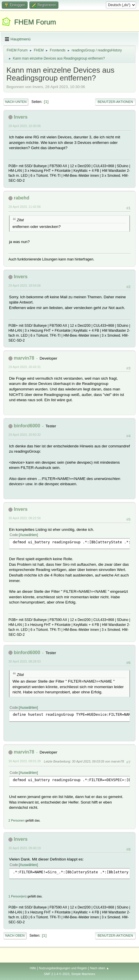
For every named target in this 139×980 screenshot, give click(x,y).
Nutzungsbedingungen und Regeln (63, 968)
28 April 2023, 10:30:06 (25, 126)
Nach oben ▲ (100, 968)
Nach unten (16, 102)
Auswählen (28, 535)
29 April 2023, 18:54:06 (25, 285)
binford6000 (27, 426)
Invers (21, 117)
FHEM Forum (35, 22)
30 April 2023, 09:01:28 (25, 761)
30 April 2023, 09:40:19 (25, 848)
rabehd (21, 198)
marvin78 (24, 358)
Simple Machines (83, 974)
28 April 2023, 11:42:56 (25, 207)
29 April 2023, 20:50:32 (25, 435)
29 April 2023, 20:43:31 (25, 367)
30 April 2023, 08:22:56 (25, 518)
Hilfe (33, 968)
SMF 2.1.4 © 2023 (57, 974)
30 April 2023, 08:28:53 (25, 661)
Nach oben (15, 936)
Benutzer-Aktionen (115, 102)
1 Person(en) (17, 896)
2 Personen (16, 820)
